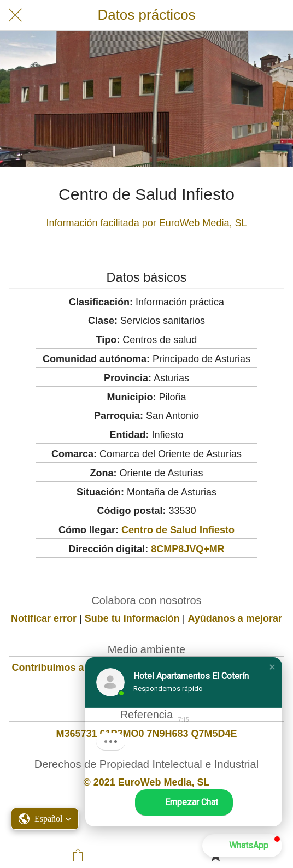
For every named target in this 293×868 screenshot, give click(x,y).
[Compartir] (78, 855)
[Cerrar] (15, 15)
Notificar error (44, 618)
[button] (272, 667)
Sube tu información (132, 618)
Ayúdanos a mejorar (235, 618)
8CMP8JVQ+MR (188, 549)
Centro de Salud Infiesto (178, 530)
